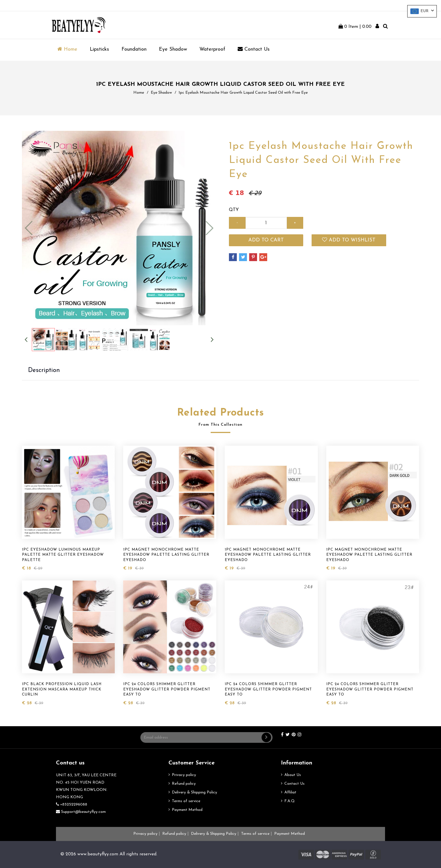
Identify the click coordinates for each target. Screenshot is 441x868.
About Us (293, 775)
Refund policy (184, 784)
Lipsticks (99, 49)
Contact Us (294, 784)
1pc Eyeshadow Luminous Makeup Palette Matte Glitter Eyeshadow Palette (63, 555)
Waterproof (212, 49)
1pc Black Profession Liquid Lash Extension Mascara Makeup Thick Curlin (62, 689)
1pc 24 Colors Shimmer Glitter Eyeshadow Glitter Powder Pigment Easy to (167, 689)
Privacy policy (184, 775)
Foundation (134, 49)
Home (67, 49)
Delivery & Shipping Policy (194, 792)
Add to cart (266, 240)
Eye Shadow (173, 49)
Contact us (254, 49)
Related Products (221, 413)
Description (44, 370)
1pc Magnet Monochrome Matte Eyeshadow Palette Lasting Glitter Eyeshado (166, 555)
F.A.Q (290, 801)
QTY (234, 210)
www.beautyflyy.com (98, 854)
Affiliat (290, 792)
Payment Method (187, 810)
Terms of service (186, 801)
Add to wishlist (349, 240)
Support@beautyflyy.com (81, 812)
